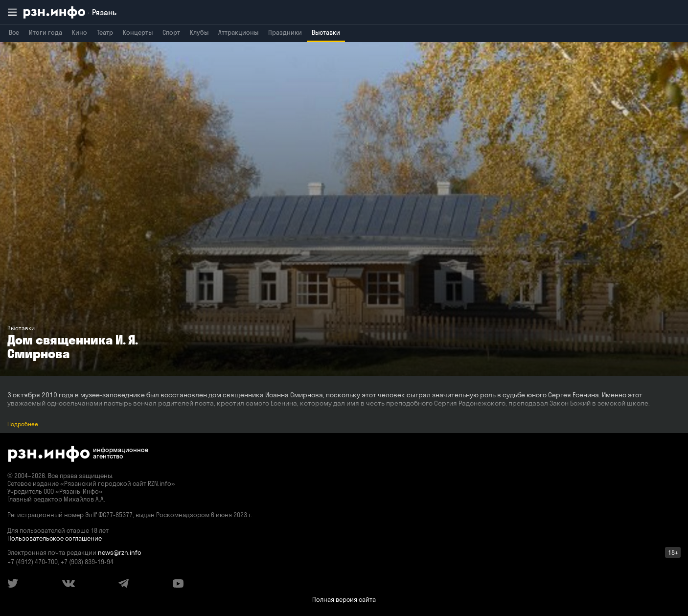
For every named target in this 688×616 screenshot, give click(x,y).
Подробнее (23, 424)
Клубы (199, 32)
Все (14, 32)
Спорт (171, 32)
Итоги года (46, 32)
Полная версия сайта (344, 599)
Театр (105, 32)
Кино (80, 32)
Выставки (326, 32)
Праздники (285, 32)
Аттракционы (238, 32)
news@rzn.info (120, 552)
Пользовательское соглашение (55, 538)
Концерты (138, 32)
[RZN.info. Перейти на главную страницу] (70, 12)
